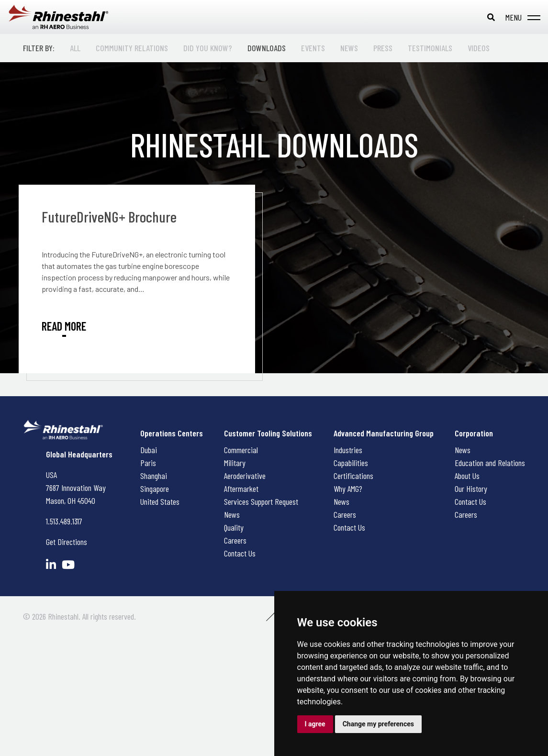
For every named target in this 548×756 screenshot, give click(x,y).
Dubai (149, 450)
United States (160, 501)
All (75, 48)
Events (313, 48)
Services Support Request (261, 501)
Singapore (155, 489)
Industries (348, 450)
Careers (235, 540)
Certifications (353, 476)
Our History (471, 489)
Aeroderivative (245, 476)
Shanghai (154, 476)
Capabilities (351, 463)
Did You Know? (208, 48)
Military (235, 463)
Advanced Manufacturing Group (384, 433)
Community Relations (132, 48)
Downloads (267, 48)
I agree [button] (315, 724)
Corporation (474, 433)
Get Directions (67, 542)
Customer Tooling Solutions (268, 433)
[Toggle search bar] (491, 17)
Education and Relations (490, 463)
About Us (467, 476)
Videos (479, 48)
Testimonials (430, 48)
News (349, 48)
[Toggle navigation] (521, 17)
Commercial (241, 450)
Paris (148, 463)
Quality (234, 527)
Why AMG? (348, 489)
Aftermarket (241, 489)
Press (383, 48)
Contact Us (240, 553)
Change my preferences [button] (378, 724)
